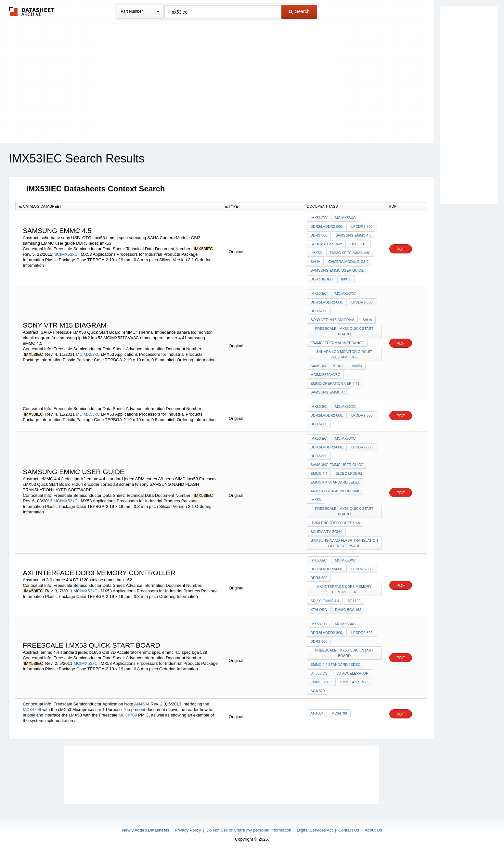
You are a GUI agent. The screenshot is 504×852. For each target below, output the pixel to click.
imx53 (346, 279)
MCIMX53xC (66, 254)
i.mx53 (316, 253)
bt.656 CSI (319, 673)
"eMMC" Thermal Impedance (337, 343)
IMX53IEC (318, 218)
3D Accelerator (353, 673)
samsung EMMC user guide (337, 270)
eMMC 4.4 (319, 473)
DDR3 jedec (322, 279)
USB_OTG (359, 244)
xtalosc (319, 610)
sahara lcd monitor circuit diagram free (344, 354)
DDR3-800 (319, 235)
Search (299, 11)
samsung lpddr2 (327, 366)
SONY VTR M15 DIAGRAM (332, 320)
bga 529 (317, 691)
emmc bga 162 (348, 610)
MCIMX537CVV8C (325, 375)
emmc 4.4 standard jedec (335, 482)
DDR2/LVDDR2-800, (327, 226)
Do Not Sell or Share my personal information (249, 830)
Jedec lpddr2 (349, 473)
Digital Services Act (315, 830)
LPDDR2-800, (362, 226)
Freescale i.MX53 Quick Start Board (344, 331)
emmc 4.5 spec (354, 682)
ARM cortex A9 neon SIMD (335, 491)
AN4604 (142, 704)
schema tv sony (326, 244)
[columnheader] (118, 207)
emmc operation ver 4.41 (335, 383)
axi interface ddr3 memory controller (344, 589)
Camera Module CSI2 (348, 262)
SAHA (315, 262)
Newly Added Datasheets (146, 830)
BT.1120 (354, 601)
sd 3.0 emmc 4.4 (325, 601)
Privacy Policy (188, 830)
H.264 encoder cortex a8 (335, 523)
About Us (373, 830)
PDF (401, 249)
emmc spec (321, 682)
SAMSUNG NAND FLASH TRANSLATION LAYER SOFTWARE (344, 543)
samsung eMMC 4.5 (353, 235)
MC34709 (32, 710)
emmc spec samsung (350, 253)
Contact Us (349, 830)
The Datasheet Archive (32, 12)
